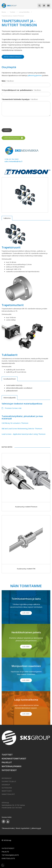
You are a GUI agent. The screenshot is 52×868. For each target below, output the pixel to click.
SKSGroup (6, 785)
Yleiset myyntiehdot (23, 828)
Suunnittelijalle (9, 781)
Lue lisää (26, 613)
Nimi (4, 81)
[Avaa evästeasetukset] (3, 865)
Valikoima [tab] (7, 218)
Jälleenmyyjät (36, 828)
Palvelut (7, 762)
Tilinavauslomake (8, 828)
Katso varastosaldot (13, 57)
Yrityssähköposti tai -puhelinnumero (17, 90)
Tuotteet (12, 12)
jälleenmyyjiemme (35, 75)
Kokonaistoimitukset (14, 759)
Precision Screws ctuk (12, 408)
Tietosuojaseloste (10, 855)
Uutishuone (7, 788)
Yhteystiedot (9, 770)
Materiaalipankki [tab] (10, 398)
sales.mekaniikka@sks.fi (13, 161)
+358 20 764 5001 (12, 159)
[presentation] (19, 122)
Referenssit (7, 778)
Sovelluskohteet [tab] (10, 379)
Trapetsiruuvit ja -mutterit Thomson (13, 16)
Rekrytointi (7, 791)
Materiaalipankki (12, 766)
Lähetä (7, 130)
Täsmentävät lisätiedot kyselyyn (16, 99)
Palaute (5, 852)
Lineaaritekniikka (24, 12)
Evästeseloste (8, 858)
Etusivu (4, 12)
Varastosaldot (8, 794)
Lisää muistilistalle (13, 138)
